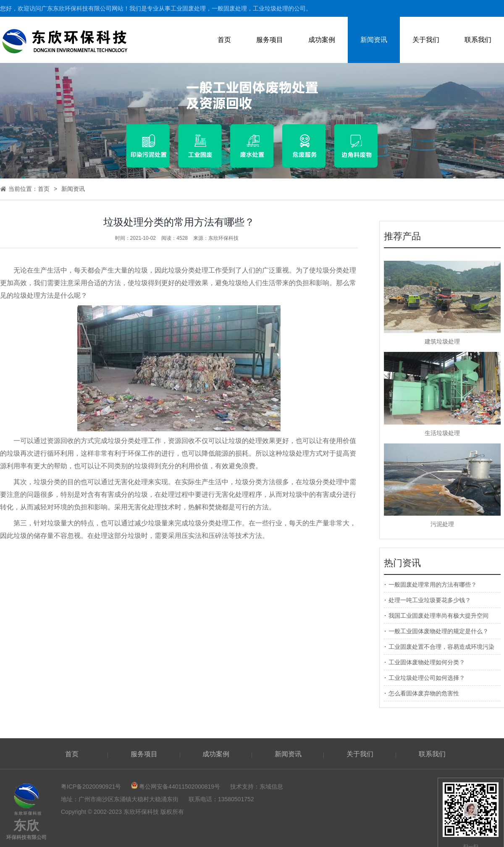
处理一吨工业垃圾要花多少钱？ (433, 600)
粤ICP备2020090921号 (91, 787)
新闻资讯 (374, 40)
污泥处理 (446, 524)
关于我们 (426, 40)
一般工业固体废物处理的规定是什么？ (442, 631)
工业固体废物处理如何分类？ (430, 662)
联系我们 (478, 40)
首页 (224, 40)
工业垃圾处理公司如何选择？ (430, 678)
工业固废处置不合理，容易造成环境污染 (445, 647)
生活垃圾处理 (446, 433)
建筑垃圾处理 (446, 341)
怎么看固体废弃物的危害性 (428, 693)
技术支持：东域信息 (257, 787)
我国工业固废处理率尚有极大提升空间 (442, 616)
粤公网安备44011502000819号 (180, 787)
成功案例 (322, 40)
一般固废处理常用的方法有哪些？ (436, 585)
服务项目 (270, 40)
